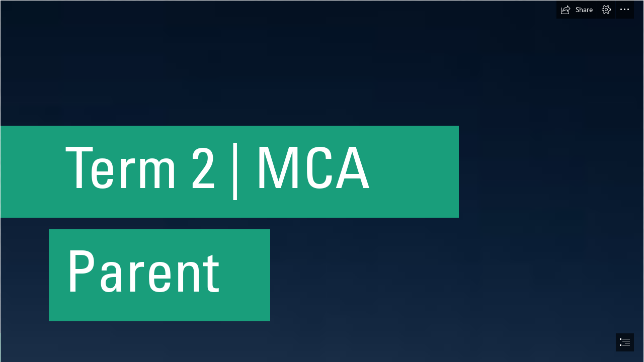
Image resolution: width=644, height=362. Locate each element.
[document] (322, 181)
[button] (577, 10)
